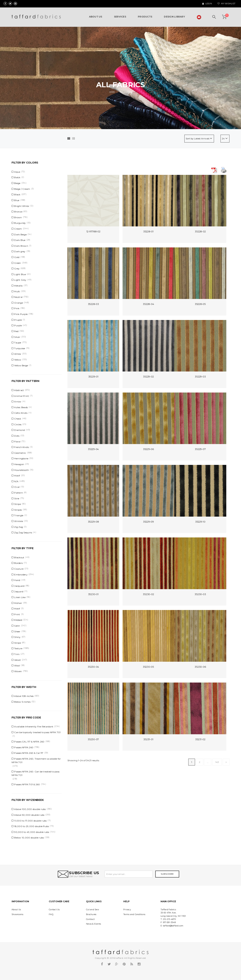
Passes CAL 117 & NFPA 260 (29, 742)
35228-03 (93, 304)
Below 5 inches (22, 702)
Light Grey (20, 280)
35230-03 (200, 594)
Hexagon (19, 464)
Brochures (91, 914)
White (18, 354)
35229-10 (200, 522)
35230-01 (93, 594)
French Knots (22, 447)
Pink (17, 308)
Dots (17, 436)
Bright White (22, 206)
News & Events (93, 924)
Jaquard (19, 591)
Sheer (17, 631)
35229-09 (148, 522)
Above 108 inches (24, 696)
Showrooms (17, 914)
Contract (90, 919)
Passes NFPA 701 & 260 (27, 784)
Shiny (17, 637)
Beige (17, 183)
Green (18, 263)
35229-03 (200, 377)
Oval (17, 487)
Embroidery (21, 575)
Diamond (19, 430)
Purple (18, 325)
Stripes (18, 510)
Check (18, 419)
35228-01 (148, 231)
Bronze (18, 212)
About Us (16, 910)
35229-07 (200, 449)
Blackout (19, 557)
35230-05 (148, 667)
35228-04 (148, 304)
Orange (19, 303)
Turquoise (20, 348)
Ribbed (18, 620)
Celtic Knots (21, 413)
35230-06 (200, 667)
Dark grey (20, 251)
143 (217, 762)
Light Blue (20, 274)
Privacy (127, 910)
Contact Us (54, 910)
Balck (17, 177)
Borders (18, 563)
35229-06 (148, 449)
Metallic (18, 286)
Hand (17, 580)
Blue (17, 200)
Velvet (18, 660)
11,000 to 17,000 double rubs (30, 821)
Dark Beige (20, 234)
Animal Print (22, 396)
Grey (17, 269)
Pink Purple (21, 314)
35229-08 (93, 522)
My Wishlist (226, 4)
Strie (17, 498)
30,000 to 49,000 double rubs (32, 832)
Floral (17, 442)
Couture (19, 569)
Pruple (18, 320)
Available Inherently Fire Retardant (34, 727)
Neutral (18, 297)
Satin (17, 626)
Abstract (19, 390)
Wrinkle (19, 521)
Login (207, 4)
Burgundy (20, 223)
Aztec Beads (21, 407)
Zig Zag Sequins (23, 533)
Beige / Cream (22, 189)
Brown (18, 217)
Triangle (19, 515)
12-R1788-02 (93, 231)
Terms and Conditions (134, 914)
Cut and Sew (92, 910)
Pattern (19, 493)
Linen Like (20, 597)
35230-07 (93, 739)
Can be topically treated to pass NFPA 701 (37, 732)
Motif (17, 476)
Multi (17, 291)
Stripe (18, 504)
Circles (18, 424)
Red (16, 331)
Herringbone (21, 458)
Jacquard (19, 586)
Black (17, 194)
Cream (18, 229)
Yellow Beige (21, 365)
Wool (17, 666)
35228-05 (200, 304)
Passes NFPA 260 (24, 747)
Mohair (18, 603)
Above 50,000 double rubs (29, 815)
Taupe (18, 343)
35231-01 (148, 739)
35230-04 (93, 667)
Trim (17, 654)
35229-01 (93, 377)
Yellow (18, 360)
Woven (18, 671)
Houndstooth (22, 470)
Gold (17, 257)
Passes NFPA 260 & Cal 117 (29, 753)
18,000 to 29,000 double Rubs (31, 826)
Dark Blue (20, 240)
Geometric (20, 453)
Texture (18, 648)
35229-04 (93, 449)
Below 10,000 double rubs (29, 838)
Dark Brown (21, 246)
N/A (16, 481)
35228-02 (200, 231)
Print (17, 614)
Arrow (18, 402)
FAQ (51, 914)
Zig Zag (19, 527)
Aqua (17, 172)
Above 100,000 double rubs (30, 809)
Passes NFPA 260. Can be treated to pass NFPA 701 (35, 773)
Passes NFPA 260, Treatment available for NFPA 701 (36, 760)
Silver (17, 337)
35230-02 (148, 594)
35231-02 (200, 739)
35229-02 (148, 377)
